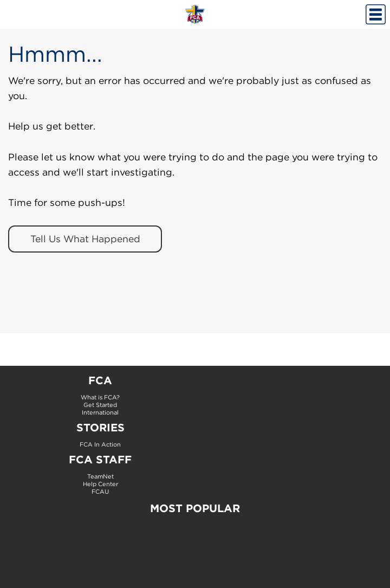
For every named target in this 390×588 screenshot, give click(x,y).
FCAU (100, 492)
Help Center (100, 484)
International (100, 412)
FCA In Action (100, 444)
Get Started (100, 405)
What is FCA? (100, 397)
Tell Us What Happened (85, 239)
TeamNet (100, 476)
